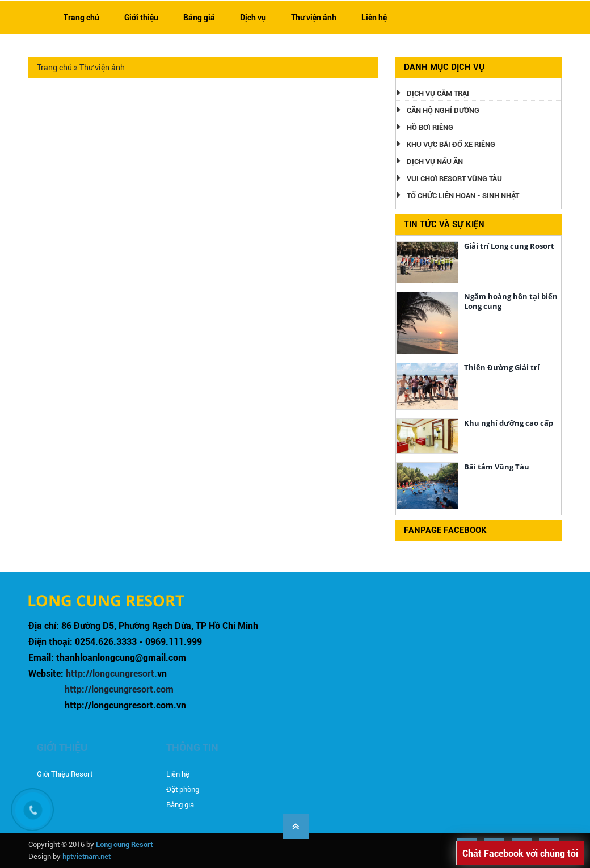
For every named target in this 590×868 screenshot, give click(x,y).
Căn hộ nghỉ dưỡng (443, 110)
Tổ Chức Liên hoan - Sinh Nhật (463, 196)
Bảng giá (180, 805)
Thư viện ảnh (314, 18)
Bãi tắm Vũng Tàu (497, 467)
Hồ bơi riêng (430, 127)
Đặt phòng (183, 789)
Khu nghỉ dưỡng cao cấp (509, 423)
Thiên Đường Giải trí (502, 367)
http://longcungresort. (111, 674)
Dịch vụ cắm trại (438, 93)
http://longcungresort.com (119, 689)
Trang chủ (81, 18)
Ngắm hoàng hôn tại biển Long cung (511, 301)
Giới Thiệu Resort (65, 774)
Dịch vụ (253, 18)
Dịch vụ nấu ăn (435, 162)
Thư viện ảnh (102, 68)
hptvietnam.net (87, 856)
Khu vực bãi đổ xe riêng (451, 144)
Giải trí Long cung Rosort (509, 246)
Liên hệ (374, 18)
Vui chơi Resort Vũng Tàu (454, 179)
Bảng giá (199, 18)
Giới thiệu (141, 18)
